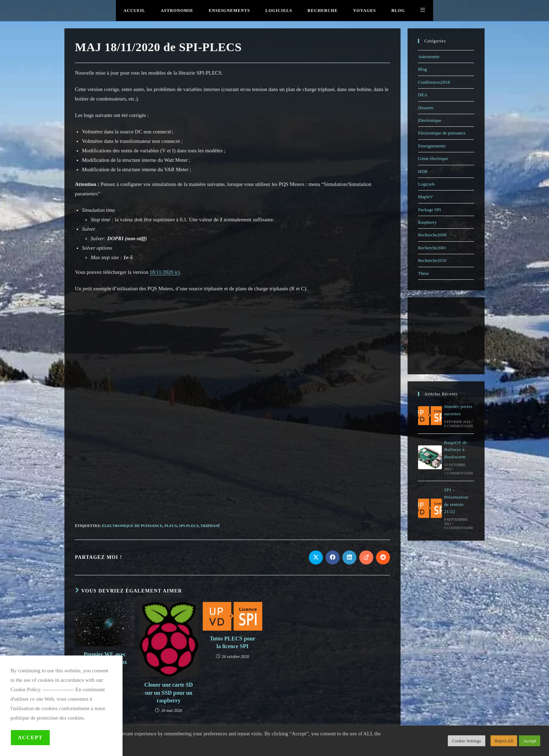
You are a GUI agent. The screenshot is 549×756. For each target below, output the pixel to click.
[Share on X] (316, 557)
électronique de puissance (132, 526)
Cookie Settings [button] (467, 741)
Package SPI (429, 210)
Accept (30, 737)
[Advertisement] (232, 463)
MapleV (426, 197)
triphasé (210, 526)
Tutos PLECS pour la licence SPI (232, 642)
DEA (423, 95)
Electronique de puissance (442, 133)
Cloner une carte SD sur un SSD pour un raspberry (169, 693)
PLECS (171, 526)
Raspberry (427, 222)
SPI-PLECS (189, 526)
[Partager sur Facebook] (333, 557)
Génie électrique (433, 158)
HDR (423, 171)
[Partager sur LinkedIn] (349, 557)
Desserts (426, 108)
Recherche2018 (432, 260)
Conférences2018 (434, 82)
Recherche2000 (432, 235)
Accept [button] (530, 741)
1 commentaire (459, 473)
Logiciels (426, 184)
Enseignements (432, 146)
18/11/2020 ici (165, 272)
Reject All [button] (504, 741)
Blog (422, 69)
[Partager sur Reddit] (383, 557)
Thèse (423, 273)
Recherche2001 (432, 248)
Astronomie (429, 57)
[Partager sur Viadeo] (366, 557)
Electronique (430, 120)
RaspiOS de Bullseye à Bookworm (456, 450)
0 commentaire (459, 426)
